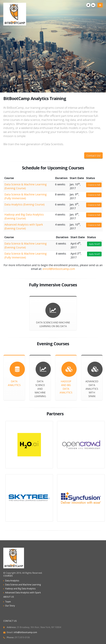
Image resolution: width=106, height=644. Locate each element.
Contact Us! (93, 155)
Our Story (10, 606)
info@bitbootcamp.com (25, 632)
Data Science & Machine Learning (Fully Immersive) (26, 196)
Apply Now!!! (94, 244)
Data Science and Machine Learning (23, 585)
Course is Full (94, 185)
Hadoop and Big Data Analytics (20, 589)
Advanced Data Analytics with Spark (23, 593)
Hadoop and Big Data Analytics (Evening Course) (24, 216)
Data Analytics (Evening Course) (24, 204)
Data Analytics (12, 581)
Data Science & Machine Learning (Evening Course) (26, 186)
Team (8, 602)
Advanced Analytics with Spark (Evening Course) (24, 226)
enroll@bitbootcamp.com (59, 269)
